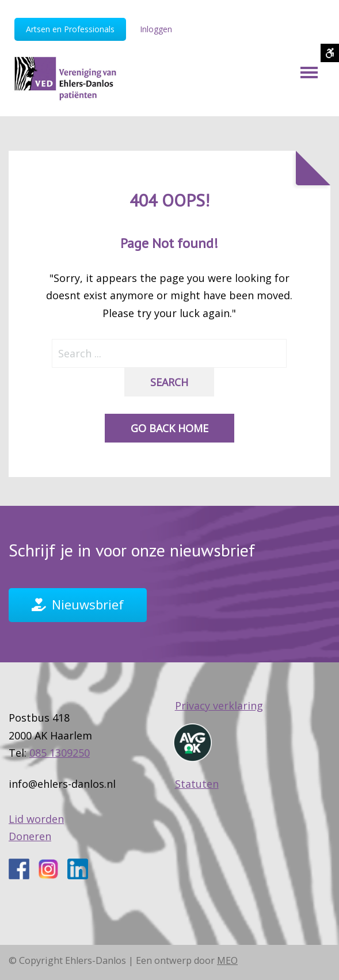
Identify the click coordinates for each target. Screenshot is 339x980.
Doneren (30, 840)
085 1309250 (60, 756)
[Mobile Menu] (309, 77)
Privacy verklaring (219, 708)
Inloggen (156, 29)
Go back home (169, 432)
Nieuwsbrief (88, 608)
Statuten (197, 787)
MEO (227, 964)
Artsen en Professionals (70, 29)
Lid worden (36, 822)
